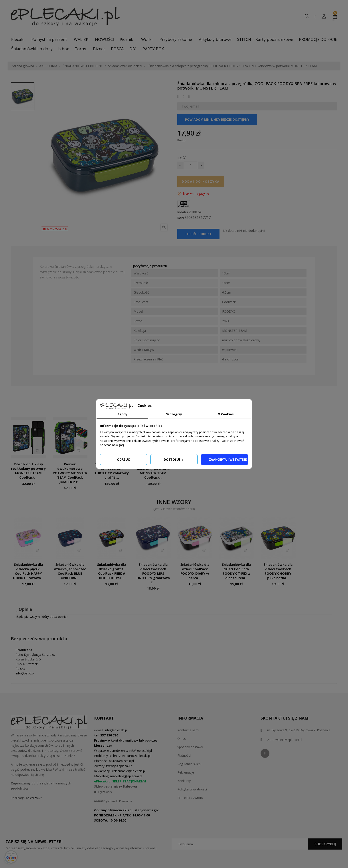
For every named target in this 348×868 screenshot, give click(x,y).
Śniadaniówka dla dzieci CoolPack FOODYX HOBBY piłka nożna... (278, 571)
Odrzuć (123, 459)
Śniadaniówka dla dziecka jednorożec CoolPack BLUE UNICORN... (70, 571)
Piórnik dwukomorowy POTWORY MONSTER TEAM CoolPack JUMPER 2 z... (70, 473)
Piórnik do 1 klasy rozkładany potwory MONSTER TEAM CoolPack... (28, 471)
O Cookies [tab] (226, 414)
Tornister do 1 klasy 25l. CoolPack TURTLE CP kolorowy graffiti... (112, 471)
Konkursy (184, 781)
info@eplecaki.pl (116, 730)
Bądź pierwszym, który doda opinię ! (42, 617)
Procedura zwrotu (190, 798)
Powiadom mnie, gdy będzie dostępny (217, 119)
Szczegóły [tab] (174, 414)
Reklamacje (186, 772)
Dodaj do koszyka (201, 181)
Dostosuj (174, 459)
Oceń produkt (198, 234)
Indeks (183, 212)
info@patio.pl (25, 673)
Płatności (184, 755)
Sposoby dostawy (190, 747)
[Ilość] (191, 165)
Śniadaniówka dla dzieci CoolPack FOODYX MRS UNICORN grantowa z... (153, 573)
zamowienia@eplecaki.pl (285, 740)
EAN (181, 218)
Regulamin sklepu (190, 764)
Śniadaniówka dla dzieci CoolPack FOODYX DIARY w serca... (195, 571)
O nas (182, 739)
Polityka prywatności (192, 789)
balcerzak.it (34, 798)
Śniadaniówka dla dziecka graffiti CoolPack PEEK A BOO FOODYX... (112, 571)
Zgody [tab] (122, 414)
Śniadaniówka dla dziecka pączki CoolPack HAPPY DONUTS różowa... (28, 571)
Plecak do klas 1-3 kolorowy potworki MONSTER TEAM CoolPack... (153, 471)
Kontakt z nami (188, 730)
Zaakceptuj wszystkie (228, 459)
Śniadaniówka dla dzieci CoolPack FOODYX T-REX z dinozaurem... (236, 571)
